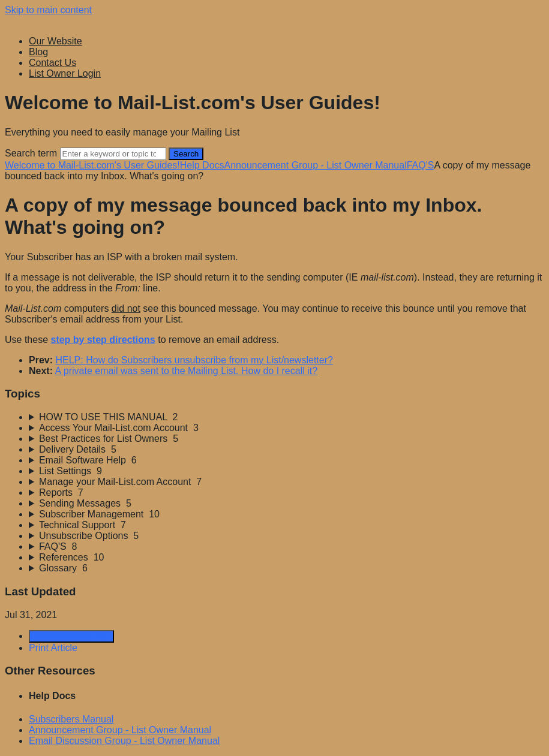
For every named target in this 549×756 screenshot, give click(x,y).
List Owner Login (65, 73)
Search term (31, 153)
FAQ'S (421, 165)
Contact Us (52, 63)
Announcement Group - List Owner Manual (316, 165)
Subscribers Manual (71, 719)
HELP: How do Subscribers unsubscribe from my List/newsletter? (194, 360)
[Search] (113, 154)
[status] (274, 340)
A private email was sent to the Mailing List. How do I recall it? (187, 371)
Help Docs (202, 165)
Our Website (55, 41)
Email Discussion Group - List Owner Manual (124, 741)
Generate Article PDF (71, 636)
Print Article (53, 648)
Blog (38, 52)
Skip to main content (48, 10)
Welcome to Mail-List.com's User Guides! (92, 165)
